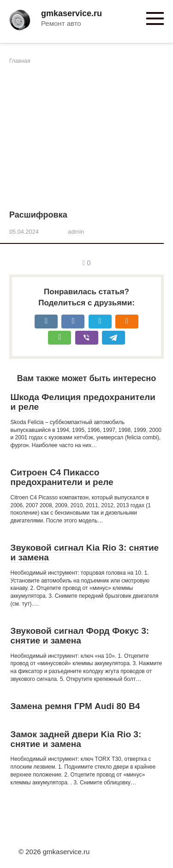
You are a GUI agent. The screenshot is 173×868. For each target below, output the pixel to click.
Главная (20, 61)
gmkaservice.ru (72, 13)
